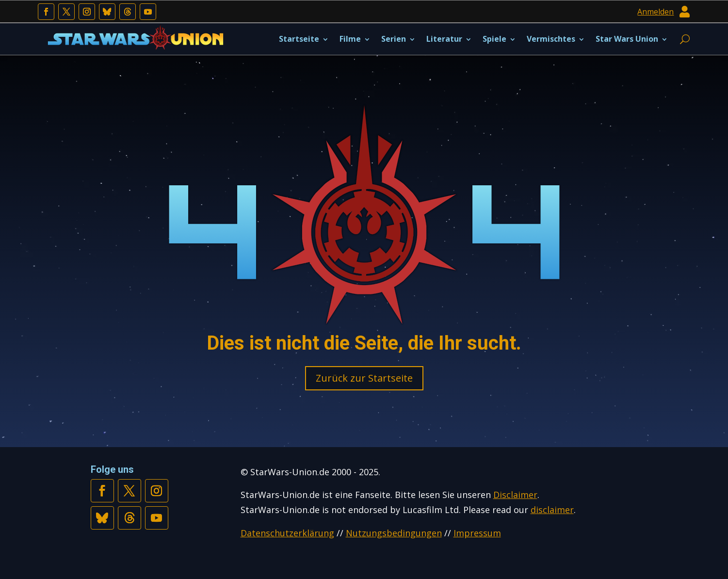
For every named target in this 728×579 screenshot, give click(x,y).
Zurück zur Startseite (364, 378)
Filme (350, 39)
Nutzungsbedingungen (394, 533)
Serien (394, 39)
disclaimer (552, 510)
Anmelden (655, 12)
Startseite (299, 39)
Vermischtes (551, 39)
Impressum (477, 533)
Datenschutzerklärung (287, 533)
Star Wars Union (627, 39)
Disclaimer (515, 495)
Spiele (494, 39)
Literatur (444, 39)
